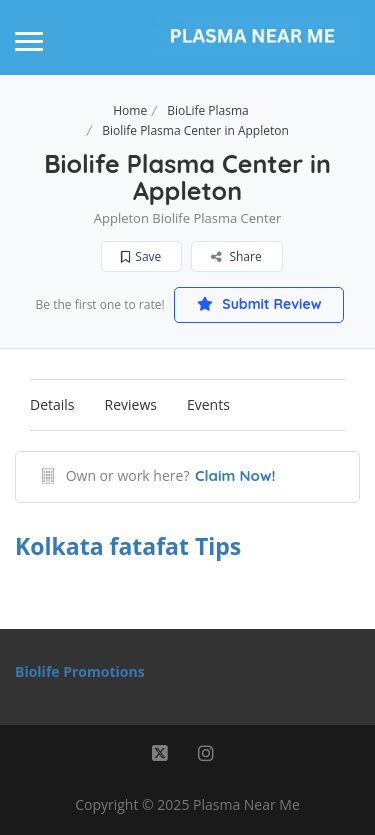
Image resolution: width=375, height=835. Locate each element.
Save (141, 256)
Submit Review (259, 304)
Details (52, 404)
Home (130, 110)
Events (208, 404)
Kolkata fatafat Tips (128, 546)
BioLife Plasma (208, 110)
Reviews (131, 404)
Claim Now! (235, 475)
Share (236, 256)
